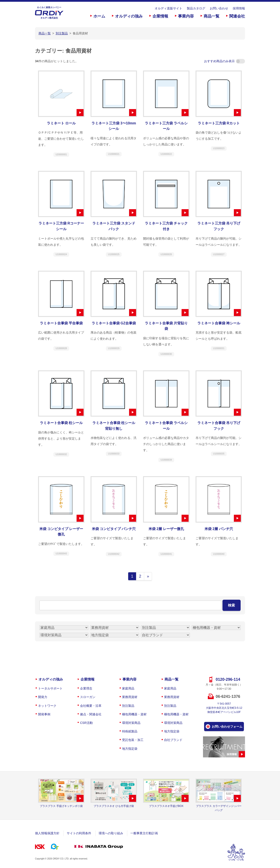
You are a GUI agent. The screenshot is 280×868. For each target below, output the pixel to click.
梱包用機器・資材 (134, 714)
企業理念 (86, 688)
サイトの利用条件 (79, 833)
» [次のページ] (148, 576)
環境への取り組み (111, 833)
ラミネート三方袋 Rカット (219, 123)
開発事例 (44, 714)
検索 (231, 605)
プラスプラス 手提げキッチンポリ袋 (61, 806)
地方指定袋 (130, 749)
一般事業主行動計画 (144, 833)
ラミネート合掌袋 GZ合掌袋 (114, 323)
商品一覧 (212, 16)
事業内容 (186, 16)
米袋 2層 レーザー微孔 (166, 529)
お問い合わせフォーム (227, 727)
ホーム (99, 16)
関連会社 (237, 16)
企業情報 (160, 16)
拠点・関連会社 (91, 714)
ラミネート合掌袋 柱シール (61, 423)
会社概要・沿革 (91, 706)
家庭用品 (128, 688)
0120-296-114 (228, 679)
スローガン (88, 697)
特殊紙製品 (130, 731)
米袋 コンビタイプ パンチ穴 (114, 529)
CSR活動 (86, 723)
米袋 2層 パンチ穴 (219, 529)
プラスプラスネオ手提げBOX (166, 806)
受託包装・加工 (133, 740)
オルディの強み (129, 16)
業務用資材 (130, 697)
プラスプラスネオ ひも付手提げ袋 (114, 806)
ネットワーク (47, 706)
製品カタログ (196, 8)
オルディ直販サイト (168, 8)
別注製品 (128, 706)
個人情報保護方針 (47, 833)
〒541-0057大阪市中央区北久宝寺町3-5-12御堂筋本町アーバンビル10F (224, 708)
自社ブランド (173, 740)
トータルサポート (50, 688)
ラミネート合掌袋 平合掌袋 (61, 323)
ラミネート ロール (61, 123)
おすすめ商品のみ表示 (225, 61)
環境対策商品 (131, 723)
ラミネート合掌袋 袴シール (219, 323)
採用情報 (239, 8)
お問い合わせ (219, 8)
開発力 (43, 697)
